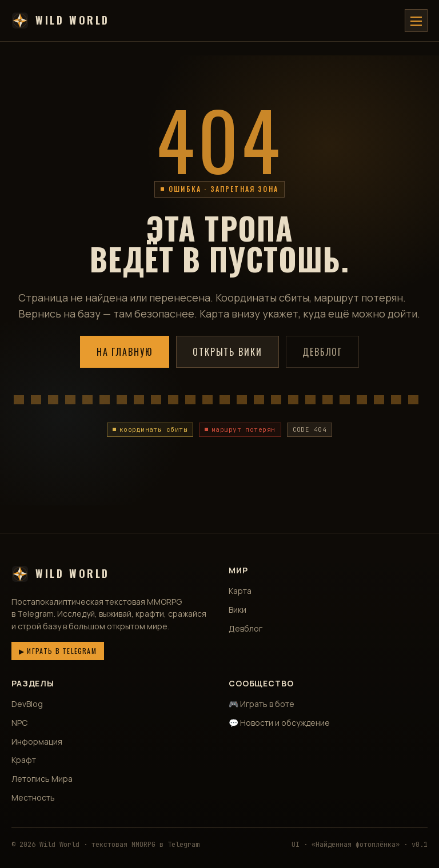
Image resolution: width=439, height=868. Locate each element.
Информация (37, 742)
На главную (125, 352)
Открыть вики (228, 352)
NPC (19, 723)
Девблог (322, 352)
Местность (33, 797)
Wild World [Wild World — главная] (61, 21)
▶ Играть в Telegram (58, 651)
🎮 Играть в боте (262, 704)
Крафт (24, 760)
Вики (238, 610)
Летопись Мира (42, 779)
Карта (240, 591)
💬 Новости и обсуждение (279, 723)
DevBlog (27, 704)
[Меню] (416, 21)
